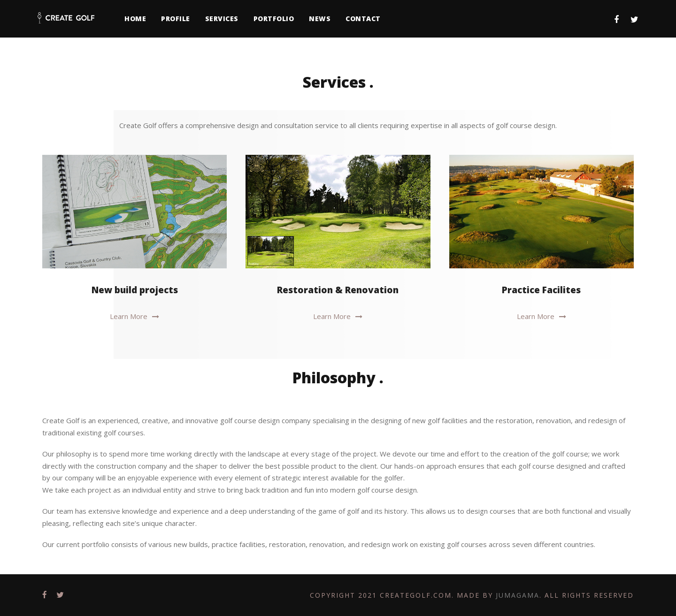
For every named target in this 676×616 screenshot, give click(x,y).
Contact (363, 19)
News (320, 19)
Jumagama (518, 595)
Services (222, 19)
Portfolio (274, 19)
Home (135, 19)
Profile (176, 19)
